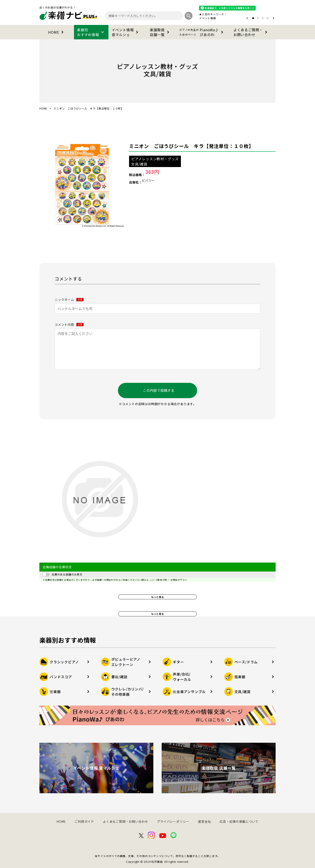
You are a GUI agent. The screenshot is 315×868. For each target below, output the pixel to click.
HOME (57, 32)
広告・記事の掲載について (239, 821)
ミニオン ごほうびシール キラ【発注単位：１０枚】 (191, 146)
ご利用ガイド (84, 821)
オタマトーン (194, 18)
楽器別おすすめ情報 (91, 32)
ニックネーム (69, 300)
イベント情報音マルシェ (126, 32)
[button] (247, 18)
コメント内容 (69, 324)
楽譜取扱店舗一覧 (160, 32)
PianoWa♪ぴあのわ (202, 32)
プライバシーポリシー (173, 821)
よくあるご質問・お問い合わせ (251, 32)
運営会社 (204, 821)
